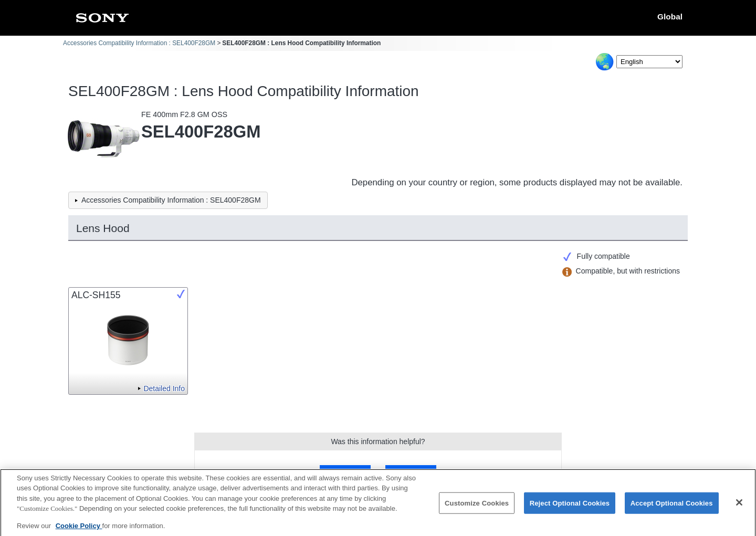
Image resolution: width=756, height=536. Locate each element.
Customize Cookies (477, 506)
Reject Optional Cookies (570, 506)
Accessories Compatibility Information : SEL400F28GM (139, 43)
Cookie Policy (79, 529)
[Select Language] (649, 62)
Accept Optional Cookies (672, 506)
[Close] (739, 506)
